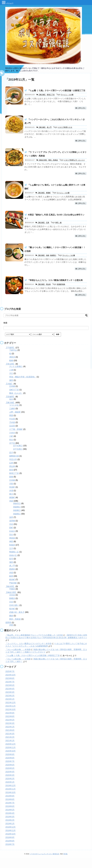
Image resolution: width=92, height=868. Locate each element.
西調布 (12, 579)
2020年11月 (10, 758)
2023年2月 (10, 706)
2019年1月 (10, 834)
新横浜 (12, 608)
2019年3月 (10, 827)
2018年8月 (10, 851)
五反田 (12, 436)
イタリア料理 (62, 133)
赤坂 (11, 583)
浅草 (11, 527)
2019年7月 (10, 813)
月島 (11, 494)
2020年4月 (10, 782)
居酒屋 (59, 294)
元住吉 (12, 605)
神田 (11, 552)
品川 (11, 463)
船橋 (11, 371)
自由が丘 (13, 565)
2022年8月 (10, 726)
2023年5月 (10, 695)
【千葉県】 (10, 358)
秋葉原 (12, 555)
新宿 (11, 480)
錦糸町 (12, 590)
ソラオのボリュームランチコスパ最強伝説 (44, 864)
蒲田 (11, 572)
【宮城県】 (10, 407)
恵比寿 (48, 294)
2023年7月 (10, 692)
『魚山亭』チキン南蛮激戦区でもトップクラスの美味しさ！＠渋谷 (34, 645)
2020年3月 (10, 785)
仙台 (11, 409)
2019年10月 (10, 802)
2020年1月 (10, 792)
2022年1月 (10, 737)
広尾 (48, 231)
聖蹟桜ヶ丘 (14, 562)
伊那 (11, 635)
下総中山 (13, 360)
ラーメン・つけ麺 (67, 99)
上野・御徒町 (15, 422)
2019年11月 (10, 799)
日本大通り (14, 615)
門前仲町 (13, 593)
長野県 (8, 633)
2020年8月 (10, 768)
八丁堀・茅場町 (16, 439)
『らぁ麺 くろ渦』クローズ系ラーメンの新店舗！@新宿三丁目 (33, 665)
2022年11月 (10, 716)
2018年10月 (10, 844)
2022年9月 (10, 723)
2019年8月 (10, 809)
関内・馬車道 (53, 166)
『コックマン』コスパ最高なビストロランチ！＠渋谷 (28, 654)
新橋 (11, 487)
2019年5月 (10, 820)
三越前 (12, 419)
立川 (11, 558)
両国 (11, 425)
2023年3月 (10, 702)
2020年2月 (10, 789)
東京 (11, 504)
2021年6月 (10, 740)
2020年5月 (10, 778)
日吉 (11, 612)
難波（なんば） (16, 403)
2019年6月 (10, 816)
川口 (11, 383)
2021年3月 (10, 744)
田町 (11, 538)
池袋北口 (17, 513)
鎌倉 (11, 626)
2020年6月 (10, 775)
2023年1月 (10, 709)
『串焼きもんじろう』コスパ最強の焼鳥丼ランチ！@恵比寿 (57, 290)
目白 (11, 545)
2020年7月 (10, 771)
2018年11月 (10, 841)
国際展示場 (14, 466)
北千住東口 (18, 456)
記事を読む (81, 112)
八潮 (11, 380)
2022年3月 (10, 733)
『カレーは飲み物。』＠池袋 (18, 660)
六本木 (12, 443)
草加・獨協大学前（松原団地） (23, 387)
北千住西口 (18, 459)
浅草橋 (12, 531)
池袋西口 (53, 265)
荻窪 (11, 569)
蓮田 (11, 390)
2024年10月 (10, 685)
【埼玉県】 (10, 374)
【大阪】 (9, 394)
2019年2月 (10, 830)
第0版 (65, 864)
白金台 (12, 541)
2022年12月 (10, 713)
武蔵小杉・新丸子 (17, 622)
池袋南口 (17, 517)
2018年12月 (10, 837)
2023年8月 (10, 688)
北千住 (12, 453)
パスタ (70, 133)
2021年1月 (10, 751)
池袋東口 (17, 520)
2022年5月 (10, 730)
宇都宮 (12, 599)
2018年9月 (10, 847)
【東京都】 (42, 99)
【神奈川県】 (43, 166)
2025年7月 (10, 681)
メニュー (10, 3)
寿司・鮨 (58, 231)
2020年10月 (10, 761)
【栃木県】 (10, 596)
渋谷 (11, 534)
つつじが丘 (14, 415)
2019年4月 (10, 823)
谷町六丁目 (14, 400)
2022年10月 (10, 719)
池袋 (48, 265)
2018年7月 (10, 854)
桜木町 (12, 619)
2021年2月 (10, 747)
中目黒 (12, 429)
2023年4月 (10, 699)
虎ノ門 (49, 133)
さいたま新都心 (16, 376)
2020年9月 (10, 764)
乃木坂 (12, 432)
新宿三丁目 (51, 99)
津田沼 (12, 367)
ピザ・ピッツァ (79, 166)
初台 (11, 450)
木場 (11, 501)
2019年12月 (10, 796)
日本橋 (12, 396)
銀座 (11, 586)
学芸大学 (13, 469)
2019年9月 (10, 806)
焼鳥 (64, 294)
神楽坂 (12, 548)
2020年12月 (10, 754)
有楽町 (12, 497)
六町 (11, 446)
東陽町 (48, 200)
